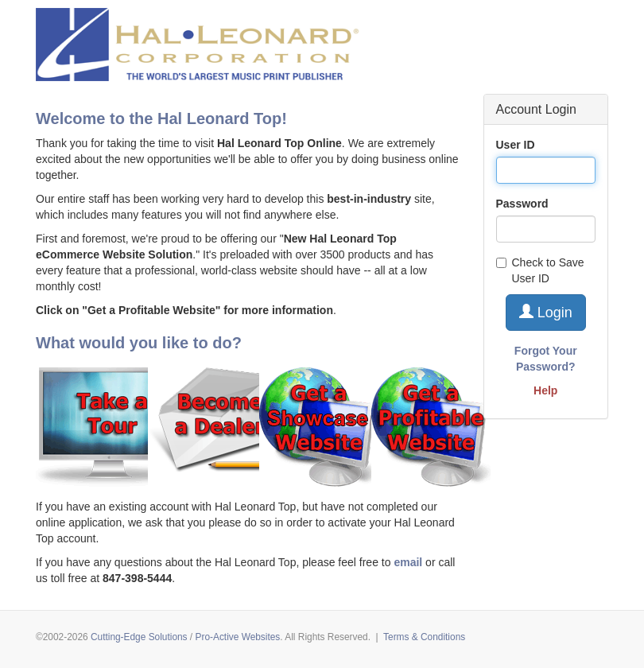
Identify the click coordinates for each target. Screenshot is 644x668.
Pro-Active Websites (237, 637)
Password (522, 204)
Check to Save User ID (540, 270)
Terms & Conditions (424, 637)
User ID (516, 145)
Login (546, 312)
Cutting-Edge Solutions (139, 637)
